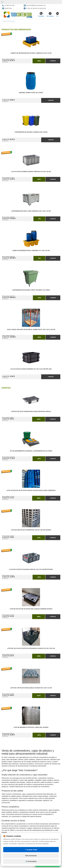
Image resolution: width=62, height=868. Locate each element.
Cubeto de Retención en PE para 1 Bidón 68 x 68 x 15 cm (31, 53)
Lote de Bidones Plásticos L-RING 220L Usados (31, 727)
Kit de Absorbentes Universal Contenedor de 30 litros (31, 451)
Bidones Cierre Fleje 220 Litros (31, 93)
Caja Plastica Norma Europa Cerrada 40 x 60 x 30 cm (31, 172)
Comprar (53, 61)
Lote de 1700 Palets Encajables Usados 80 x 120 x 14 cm (31, 688)
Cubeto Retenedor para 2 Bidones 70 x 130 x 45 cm (31, 251)
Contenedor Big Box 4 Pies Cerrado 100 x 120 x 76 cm (31, 211)
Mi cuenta (50, 14)
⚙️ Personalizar (31, 861)
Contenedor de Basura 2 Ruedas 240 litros (31, 132)
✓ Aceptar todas (31, 850)
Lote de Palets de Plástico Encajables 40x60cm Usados (31, 609)
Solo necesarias (31, 856)
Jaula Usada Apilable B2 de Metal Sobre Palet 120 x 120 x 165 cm (31, 330)
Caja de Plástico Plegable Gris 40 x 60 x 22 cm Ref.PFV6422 (31, 569)
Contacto (41, 14)
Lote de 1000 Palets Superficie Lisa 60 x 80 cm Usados (31, 530)
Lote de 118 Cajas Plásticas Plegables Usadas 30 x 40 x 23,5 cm (31, 648)
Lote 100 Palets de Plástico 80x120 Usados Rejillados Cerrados (31, 490)
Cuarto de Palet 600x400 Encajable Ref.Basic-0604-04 (31, 411)
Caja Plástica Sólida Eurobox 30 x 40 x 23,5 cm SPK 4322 (31, 369)
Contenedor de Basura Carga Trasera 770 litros (31, 290)
